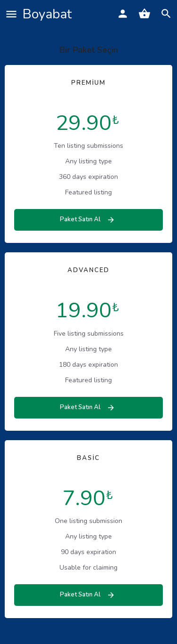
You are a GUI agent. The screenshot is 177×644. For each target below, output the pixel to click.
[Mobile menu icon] (11, 14)
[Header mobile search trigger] (166, 14)
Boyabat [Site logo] (47, 14)
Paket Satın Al (88, 220)
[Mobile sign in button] (123, 14)
